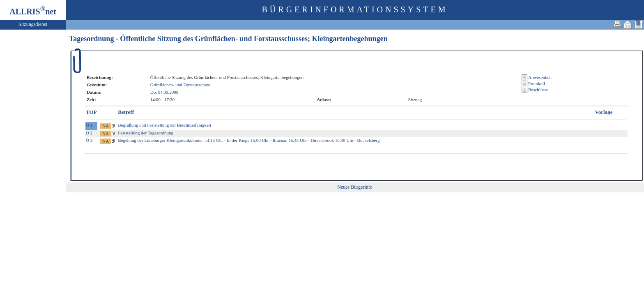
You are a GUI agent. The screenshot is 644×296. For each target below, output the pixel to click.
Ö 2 (89, 133)
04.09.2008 (168, 92)
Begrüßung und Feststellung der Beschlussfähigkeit (164, 125)
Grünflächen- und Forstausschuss (181, 85)
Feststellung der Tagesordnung (146, 133)
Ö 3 (89, 140)
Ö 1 (89, 125)
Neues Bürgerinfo (355, 187)
